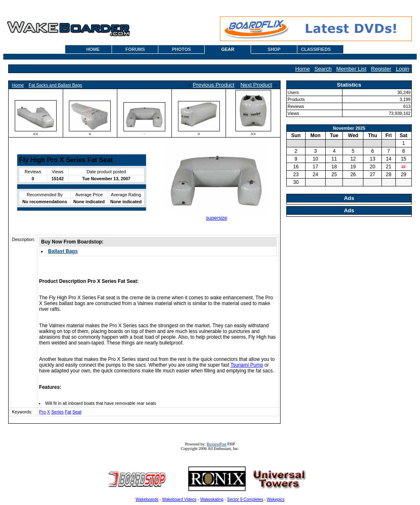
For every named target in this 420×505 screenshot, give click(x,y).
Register (381, 69)
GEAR (228, 49)
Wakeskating (212, 499)
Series (57, 412)
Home (303, 69)
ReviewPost (217, 444)
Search (323, 69)
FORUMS (135, 49)
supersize (216, 218)
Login (403, 69)
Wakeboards (147, 499)
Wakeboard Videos (179, 499)
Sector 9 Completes (245, 499)
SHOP (274, 49)
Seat (77, 412)
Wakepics (276, 499)
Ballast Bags (63, 251)
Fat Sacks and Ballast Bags (55, 85)
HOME (93, 49)
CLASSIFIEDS (316, 49)
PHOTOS (181, 49)
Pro (42, 412)
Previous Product (214, 85)
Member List (351, 69)
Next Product (256, 85)
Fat (68, 412)
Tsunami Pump (247, 365)
